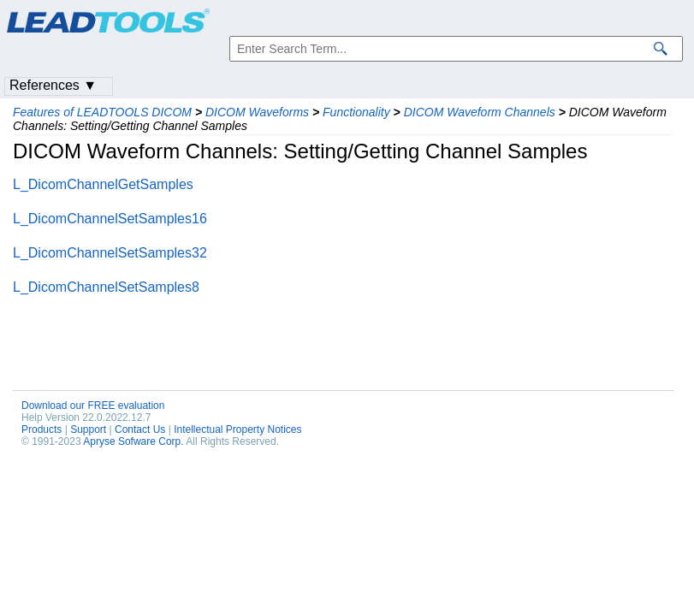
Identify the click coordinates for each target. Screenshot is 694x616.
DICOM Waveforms (257, 112)
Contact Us (140, 429)
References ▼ (53, 85)
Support (88, 429)
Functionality (356, 112)
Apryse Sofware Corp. (133, 441)
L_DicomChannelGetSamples (103, 184)
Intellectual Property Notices (237, 429)
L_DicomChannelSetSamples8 (106, 287)
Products (42, 429)
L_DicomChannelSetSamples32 (110, 253)
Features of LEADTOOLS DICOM (102, 112)
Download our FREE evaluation (93, 406)
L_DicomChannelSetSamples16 (110, 219)
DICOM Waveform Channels (480, 112)
